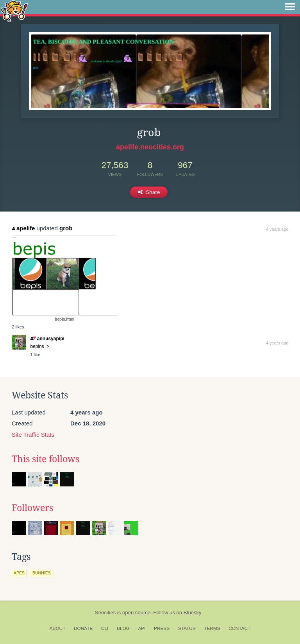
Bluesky (193, 613)
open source (136, 613)
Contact (239, 628)
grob (66, 228)
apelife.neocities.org (150, 147)
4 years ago (277, 229)
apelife (23, 228)
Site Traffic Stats (33, 435)
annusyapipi (47, 339)
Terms (212, 628)
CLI (105, 628)
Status (187, 628)
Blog (123, 628)
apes (19, 573)
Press (162, 628)
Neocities (105, 613)
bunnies (42, 573)
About (58, 628)
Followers (32, 508)
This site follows (46, 459)
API (142, 628)
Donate (83, 628)
